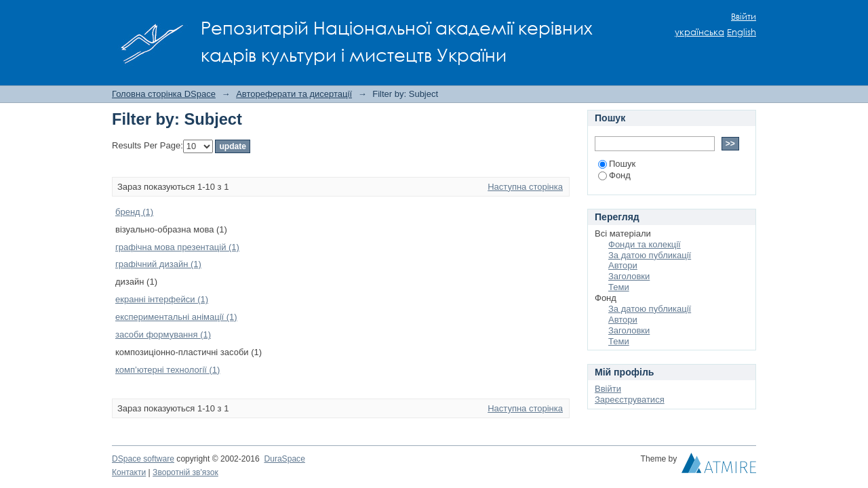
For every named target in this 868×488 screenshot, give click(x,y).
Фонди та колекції (645, 244)
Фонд (614, 175)
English (742, 32)
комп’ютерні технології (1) (167, 370)
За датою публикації (650, 255)
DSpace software (143, 459)
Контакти (129, 472)
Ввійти (744, 17)
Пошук (617, 164)
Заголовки (629, 276)
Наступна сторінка (525, 187)
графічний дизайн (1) (158, 264)
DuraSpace (284, 459)
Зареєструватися (630, 400)
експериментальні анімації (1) (176, 317)
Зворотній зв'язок (185, 472)
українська (699, 32)
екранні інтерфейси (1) (162, 299)
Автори (623, 265)
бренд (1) (134, 212)
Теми (619, 287)
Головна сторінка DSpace (164, 94)
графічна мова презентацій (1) (177, 247)
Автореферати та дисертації (294, 94)
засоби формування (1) (163, 334)
